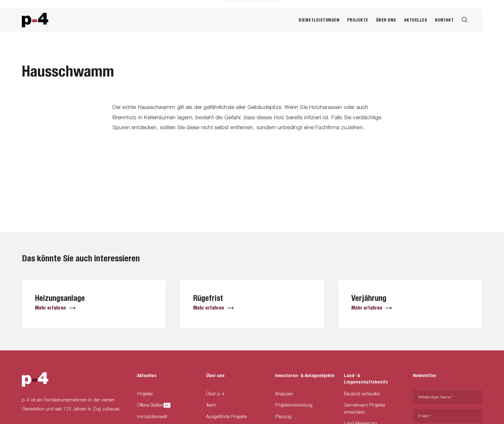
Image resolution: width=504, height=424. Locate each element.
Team (211, 405)
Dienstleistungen (319, 20)
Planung (283, 416)
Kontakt (445, 20)
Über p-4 (215, 394)
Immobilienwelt (152, 416)
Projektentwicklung (294, 405)
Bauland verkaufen (362, 394)
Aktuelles (416, 20)
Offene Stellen (152, 405)
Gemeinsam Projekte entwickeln (364, 408)
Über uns (386, 20)
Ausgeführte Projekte (226, 416)
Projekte (358, 20)
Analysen (284, 394)
